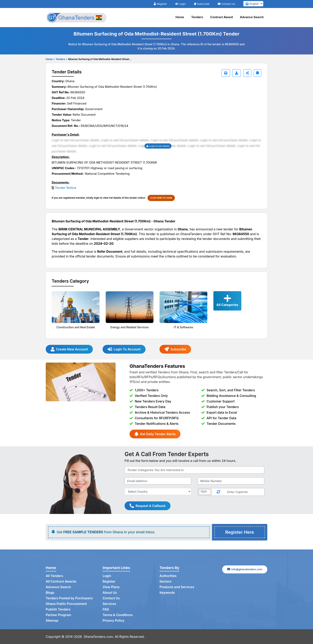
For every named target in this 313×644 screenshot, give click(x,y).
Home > (50, 59)
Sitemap (52, 620)
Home (180, 17)
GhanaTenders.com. (99, 637)
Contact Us (226, 4)
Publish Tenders (58, 609)
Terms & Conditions (118, 615)
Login (180, 4)
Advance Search (252, 17)
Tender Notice (66, 188)
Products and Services (177, 587)
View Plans (111, 587)
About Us (110, 593)
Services (109, 604)
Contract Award (221, 17)
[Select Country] (158, 492)
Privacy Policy (113, 620)
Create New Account (69, 349)
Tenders (197, 17)
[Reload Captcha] (218, 492)
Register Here (240, 532)
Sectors (165, 581)
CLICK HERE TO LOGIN (161, 198)
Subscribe (202, 4)
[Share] (247, 73)
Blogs (50, 593)
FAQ (106, 609)
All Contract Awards (61, 581)
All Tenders (54, 576)
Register (160, 4)
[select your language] (253, 4)
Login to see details (158, 146)
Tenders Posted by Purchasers (69, 598)
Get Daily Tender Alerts (155, 434)
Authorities (168, 576)
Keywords (167, 593)
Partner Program (58, 615)
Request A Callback (148, 506)
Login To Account (124, 349)
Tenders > (61, 59)
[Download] (237, 73)
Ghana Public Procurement (66, 604)
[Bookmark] (258, 73)
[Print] (226, 73)
